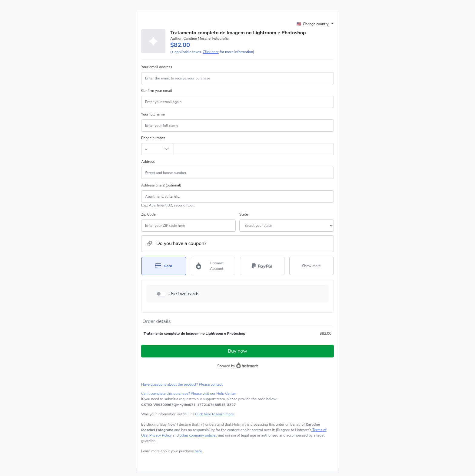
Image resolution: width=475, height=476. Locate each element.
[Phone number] (254, 149)
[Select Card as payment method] (164, 266)
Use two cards (184, 294)
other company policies (198, 435)
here (198, 451)
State (244, 214)
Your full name (153, 114)
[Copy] (188, 405)
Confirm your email (157, 91)
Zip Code (148, 214)
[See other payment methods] (312, 266)
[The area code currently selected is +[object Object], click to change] (157, 149)
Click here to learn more (214, 414)
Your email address (157, 67)
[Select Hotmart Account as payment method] (213, 266)
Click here (211, 52)
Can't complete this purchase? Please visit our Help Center (189, 394)
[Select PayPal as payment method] (262, 266)
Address (148, 162)
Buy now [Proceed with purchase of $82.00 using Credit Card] (237, 351)
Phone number (153, 138)
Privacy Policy (161, 435)
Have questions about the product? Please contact (182, 384)
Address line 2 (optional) (161, 185)
